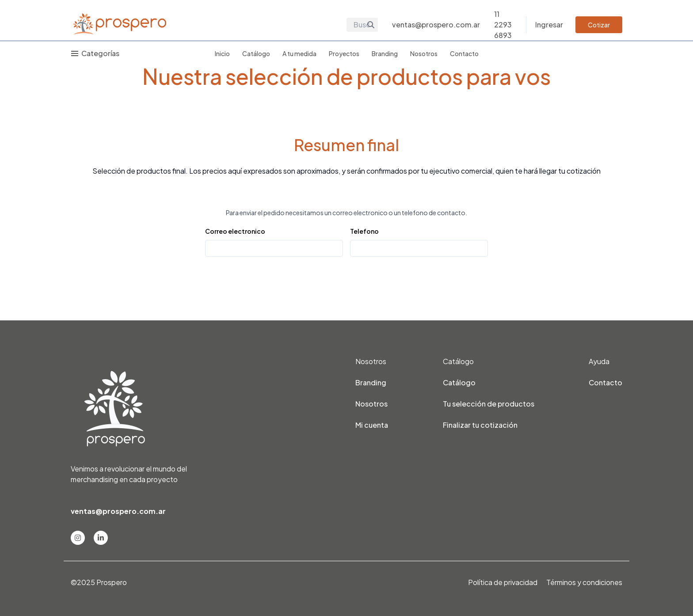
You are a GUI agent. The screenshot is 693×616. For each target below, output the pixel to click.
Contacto (464, 53)
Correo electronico (235, 231)
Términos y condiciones (584, 582)
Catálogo (256, 53)
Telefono (364, 231)
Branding (385, 53)
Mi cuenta (372, 425)
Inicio (222, 53)
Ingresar (549, 25)
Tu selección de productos (489, 404)
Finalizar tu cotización (480, 425)
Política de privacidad (503, 582)
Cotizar (599, 25)
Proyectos (344, 53)
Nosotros (424, 53)
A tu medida (299, 53)
